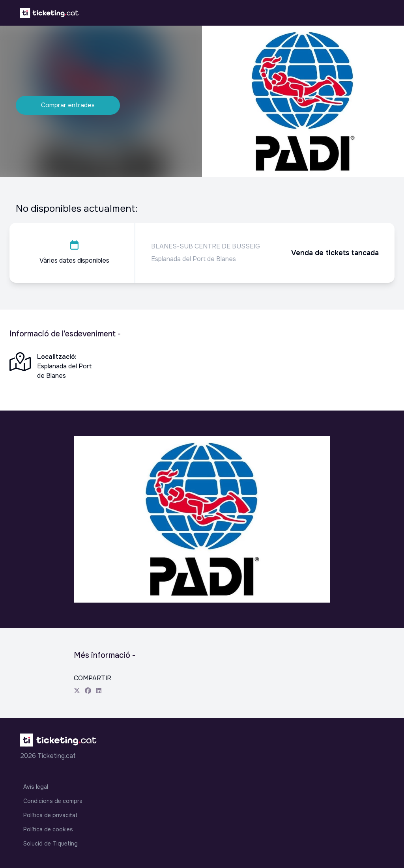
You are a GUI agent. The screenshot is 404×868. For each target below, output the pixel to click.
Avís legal (36, 787)
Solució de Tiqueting (50, 844)
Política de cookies (48, 829)
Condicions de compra (53, 801)
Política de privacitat (50, 815)
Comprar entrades (68, 105)
